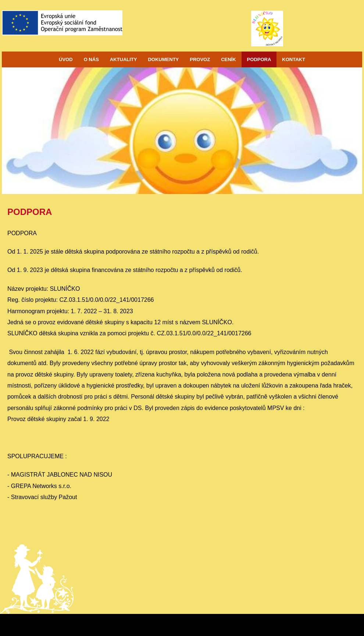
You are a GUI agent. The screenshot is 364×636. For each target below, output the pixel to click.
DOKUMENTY (163, 59)
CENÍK (228, 59)
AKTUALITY (124, 59)
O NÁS (91, 59)
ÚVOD (66, 59)
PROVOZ (200, 59)
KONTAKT (294, 59)
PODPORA (259, 59)
